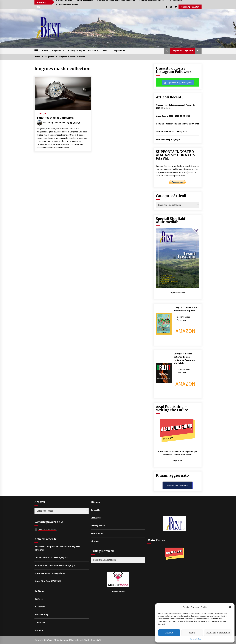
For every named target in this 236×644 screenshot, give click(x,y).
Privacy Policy (196, 639)
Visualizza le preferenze (218, 633)
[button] (230, 607)
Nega (192, 633)
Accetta (169, 633)
